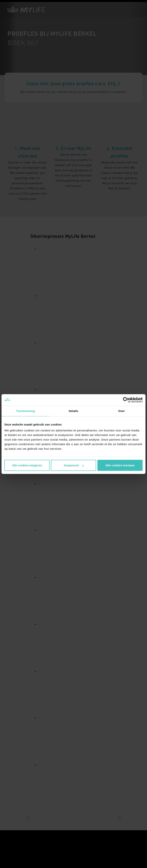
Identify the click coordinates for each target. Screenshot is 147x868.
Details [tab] (73, 411)
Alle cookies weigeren (27, 465)
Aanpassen (74, 465)
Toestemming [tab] (26, 411)
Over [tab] (121, 411)
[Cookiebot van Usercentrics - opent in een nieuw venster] (126, 400)
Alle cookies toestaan (120, 465)
